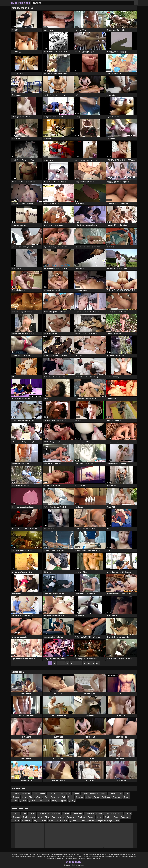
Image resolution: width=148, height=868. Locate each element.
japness (67, 813)
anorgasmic (53, 793)
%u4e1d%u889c (62, 821)
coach (101, 817)
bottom (113, 793)
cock (16, 801)
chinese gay (27, 793)
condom (24, 801)
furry (55, 801)
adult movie (107, 797)
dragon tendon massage (105, 821)
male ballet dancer (30, 817)
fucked (100, 813)
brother (33, 813)
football (91, 821)
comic (97, 797)
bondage (77, 793)
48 (93, 663)
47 (89, 663)
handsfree (95, 793)
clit (64, 797)
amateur (17, 797)
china (36, 793)
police (72, 797)
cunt (41, 801)
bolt (121, 813)
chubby (104, 793)
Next (98, 663)
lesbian (109, 817)
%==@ (129, 813)
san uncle (17, 817)
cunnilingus (118, 797)
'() (37, 821)
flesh (118, 821)
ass (25, 797)
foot (47, 817)
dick (128, 793)
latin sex (17, 813)
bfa (41, 817)
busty (48, 801)
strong (127, 797)
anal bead (81, 797)
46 (85, 663)
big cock (17, 821)
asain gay (82, 817)
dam (117, 817)
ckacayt (73, 801)
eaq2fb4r (74, 821)
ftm (69, 793)
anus (121, 793)
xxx (47, 797)
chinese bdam (126, 817)
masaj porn (57, 813)
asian (44, 793)
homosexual (90, 813)
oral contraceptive (58, 817)
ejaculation (56, 797)
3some (86, 793)
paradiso (44, 821)
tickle (32, 797)
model (40, 797)
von (52, 821)
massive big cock (45, 813)
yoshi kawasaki (78, 813)
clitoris (33, 801)
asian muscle (28, 821)
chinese (17, 793)
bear (62, 793)
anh (108, 813)
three (83, 821)
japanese (64, 801)
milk (114, 813)
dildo (89, 797)
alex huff (92, 817)
